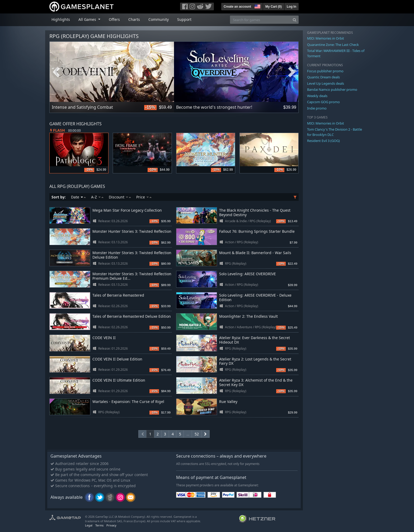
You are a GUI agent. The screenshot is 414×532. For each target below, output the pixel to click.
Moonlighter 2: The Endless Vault (248, 316)
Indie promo (317, 108)
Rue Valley (228, 402)
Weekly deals (317, 96)
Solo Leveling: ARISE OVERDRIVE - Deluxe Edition (255, 297)
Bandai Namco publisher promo (332, 89)
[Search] (295, 20)
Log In (291, 7)
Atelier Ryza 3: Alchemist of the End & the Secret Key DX (256, 382)
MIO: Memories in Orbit (326, 38)
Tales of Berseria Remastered (118, 295)
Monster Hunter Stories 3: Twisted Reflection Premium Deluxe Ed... (132, 276)
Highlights (61, 19)
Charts (134, 19)
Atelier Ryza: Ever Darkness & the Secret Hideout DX (255, 340)
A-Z (97, 197)
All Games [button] (88, 19)
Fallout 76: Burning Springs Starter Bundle (257, 231)
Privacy (111, 525)
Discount (120, 197)
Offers (114, 19)
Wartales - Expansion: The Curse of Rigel (128, 402)
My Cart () (274, 7)
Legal (89, 525)
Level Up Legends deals (326, 83)
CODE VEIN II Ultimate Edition (119, 380)
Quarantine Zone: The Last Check (333, 45)
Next (292, 72)
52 (197, 434)
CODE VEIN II (104, 338)
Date (78, 197)
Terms (99, 525)
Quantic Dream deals (323, 77)
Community (159, 19)
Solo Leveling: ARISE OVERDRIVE (248, 274)
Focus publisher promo (325, 71)
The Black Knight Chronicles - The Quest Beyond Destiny (255, 212)
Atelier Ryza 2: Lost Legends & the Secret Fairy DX (255, 361)
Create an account (237, 7)
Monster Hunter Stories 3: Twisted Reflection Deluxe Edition (132, 255)
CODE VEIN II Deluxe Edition (117, 359)
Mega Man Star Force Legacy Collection (127, 210)
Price (144, 197)
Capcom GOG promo (323, 102)
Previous (56, 72)
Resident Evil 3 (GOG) (323, 141)
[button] (257, 6)
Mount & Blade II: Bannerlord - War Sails (255, 253)
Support (184, 19)
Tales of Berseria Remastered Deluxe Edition (132, 316)
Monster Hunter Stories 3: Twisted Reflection (132, 231)
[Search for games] (260, 20)
